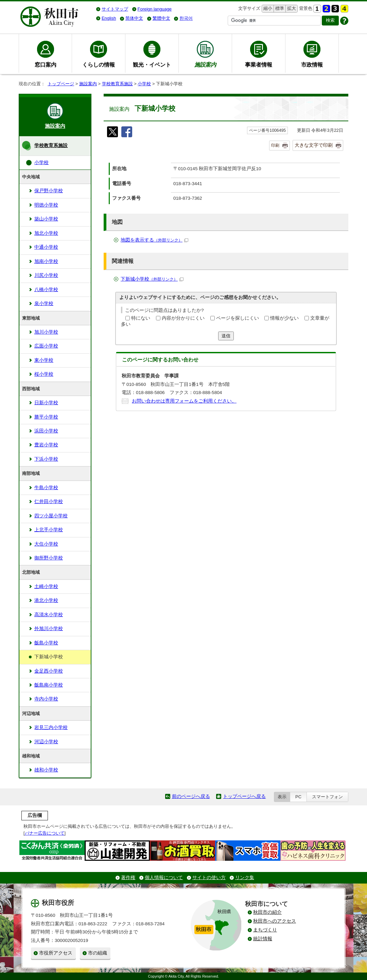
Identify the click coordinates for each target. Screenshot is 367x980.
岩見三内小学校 (51, 727)
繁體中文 (161, 18)
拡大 (291, 9)
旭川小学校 (46, 332)
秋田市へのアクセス (275, 921)
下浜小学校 (46, 459)
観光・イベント (152, 65)
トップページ (61, 84)
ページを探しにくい (238, 318)
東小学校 (44, 360)
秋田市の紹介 (267, 912)
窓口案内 (46, 65)
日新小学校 (46, 403)
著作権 (128, 878)
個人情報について (164, 878)
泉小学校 (44, 304)
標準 (279, 9)
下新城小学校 (152, 279)
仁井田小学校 (49, 502)
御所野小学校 (49, 558)
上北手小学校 (49, 530)
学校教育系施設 (117, 84)
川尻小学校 (46, 275)
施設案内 (88, 84)
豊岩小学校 (46, 445)
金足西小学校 (49, 671)
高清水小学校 (49, 615)
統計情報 (263, 939)
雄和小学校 (46, 770)
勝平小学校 (46, 417)
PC (298, 797)
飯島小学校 (46, 643)
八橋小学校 (46, 290)
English (109, 18)
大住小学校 (46, 544)
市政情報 (312, 65)
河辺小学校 (46, 742)
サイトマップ (115, 9)
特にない (141, 318)
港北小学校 (46, 600)
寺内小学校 (46, 699)
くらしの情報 (99, 65)
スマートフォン (327, 797)
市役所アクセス (56, 953)
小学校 (144, 84)
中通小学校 (46, 247)
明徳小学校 (46, 205)
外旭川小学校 (49, 629)
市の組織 (98, 953)
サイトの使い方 (209, 878)
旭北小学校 (46, 233)
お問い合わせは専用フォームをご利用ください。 (184, 401)
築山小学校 (46, 219)
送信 (226, 336)
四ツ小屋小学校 (51, 516)
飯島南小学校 (49, 685)
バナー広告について (45, 833)
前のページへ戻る (191, 796)
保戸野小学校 (49, 191)
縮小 (267, 9)
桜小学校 (44, 374)
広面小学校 (46, 346)
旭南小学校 (46, 261)
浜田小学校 (46, 431)
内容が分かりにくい (183, 318)
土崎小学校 (46, 586)
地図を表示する (154, 240)
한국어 (186, 18)
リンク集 (245, 878)
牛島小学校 (46, 488)
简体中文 (134, 18)
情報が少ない (284, 318)
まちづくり (265, 930)
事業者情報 (259, 65)
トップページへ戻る (244, 796)
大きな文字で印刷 (314, 145)
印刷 (275, 145)
